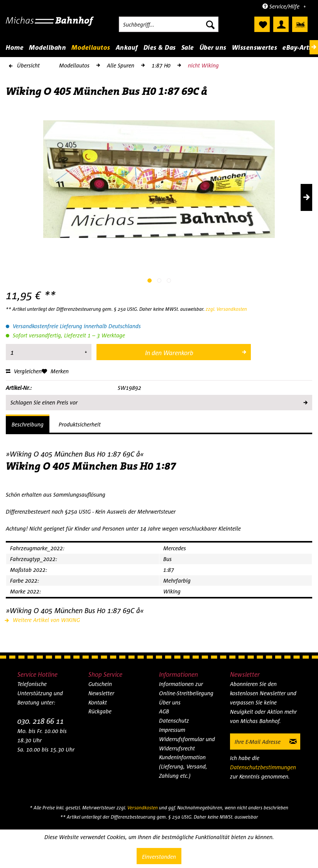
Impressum (172, 730)
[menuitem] (169, 24)
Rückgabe (100, 711)
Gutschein (100, 684)
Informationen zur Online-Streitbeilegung (186, 689)
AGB (164, 711)
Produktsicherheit (80, 424)
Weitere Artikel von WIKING (43, 620)
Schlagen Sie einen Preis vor (159, 401)
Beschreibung (28, 424)
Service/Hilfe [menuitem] (282, 6)
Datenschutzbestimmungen (263, 767)
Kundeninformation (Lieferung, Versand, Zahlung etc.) (183, 766)
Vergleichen (24, 371)
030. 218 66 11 (41, 721)
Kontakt (98, 702)
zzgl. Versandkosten (226, 309)
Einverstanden (159, 857)
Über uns (170, 702)
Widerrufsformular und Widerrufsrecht (187, 744)
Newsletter (101, 693)
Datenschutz (174, 721)
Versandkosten (143, 808)
